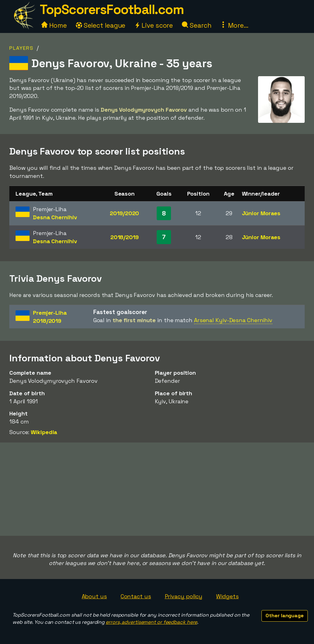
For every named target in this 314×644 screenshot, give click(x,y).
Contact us (136, 596)
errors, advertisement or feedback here (151, 622)
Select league (101, 25)
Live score (154, 25)
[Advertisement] (157, 489)
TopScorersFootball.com (112, 9)
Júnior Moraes (261, 213)
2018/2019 (125, 237)
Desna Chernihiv (55, 217)
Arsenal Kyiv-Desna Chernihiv (233, 320)
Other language (285, 616)
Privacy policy (184, 596)
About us (94, 596)
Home (54, 25)
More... (234, 25)
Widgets (227, 596)
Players (21, 48)
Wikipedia (44, 432)
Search (196, 25)
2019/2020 (124, 213)
